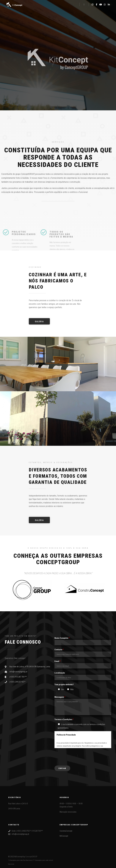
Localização (60, 673)
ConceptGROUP (31, 857)
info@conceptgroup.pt (19, 834)
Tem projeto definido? (64, 685)
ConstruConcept (66, 831)
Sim (63, 689)
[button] (39, 321)
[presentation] (75, 756)
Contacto (59, 650)
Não (72, 689)
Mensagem (60, 697)
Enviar (62, 768)
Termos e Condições (64, 719)
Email (58, 661)
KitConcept (64, 836)
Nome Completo (62, 638)
